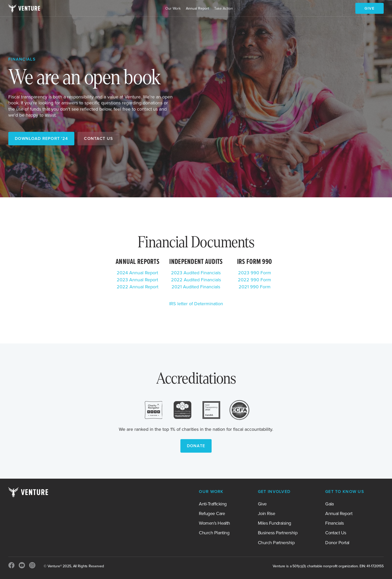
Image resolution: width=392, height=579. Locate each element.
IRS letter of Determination (196, 304)
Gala (329, 504)
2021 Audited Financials (196, 287)
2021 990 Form (255, 287)
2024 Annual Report (137, 273)
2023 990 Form (255, 273)
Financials (335, 523)
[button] (173, 8)
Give (262, 504)
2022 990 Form (254, 280)
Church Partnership (276, 543)
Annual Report (197, 8)
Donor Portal (337, 543)
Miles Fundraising (275, 523)
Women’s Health (214, 523)
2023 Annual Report (137, 280)
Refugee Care (212, 514)
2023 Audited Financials (196, 273)
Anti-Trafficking (213, 504)
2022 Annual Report (138, 287)
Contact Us (336, 533)
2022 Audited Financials (196, 280)
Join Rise (266, 514)
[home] (24, 8)
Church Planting (214, 533)
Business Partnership (278, 533)
